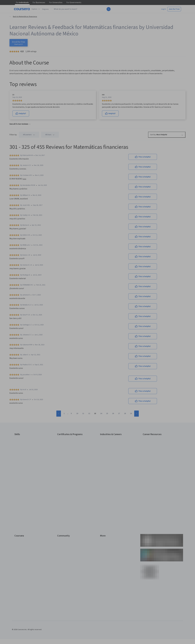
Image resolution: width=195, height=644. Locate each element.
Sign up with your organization (86, 347)
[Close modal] (120, 286)
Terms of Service (87, 357)
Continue (97, 313)
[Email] (97, 305)
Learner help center (97, 351)
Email (78, 301)
